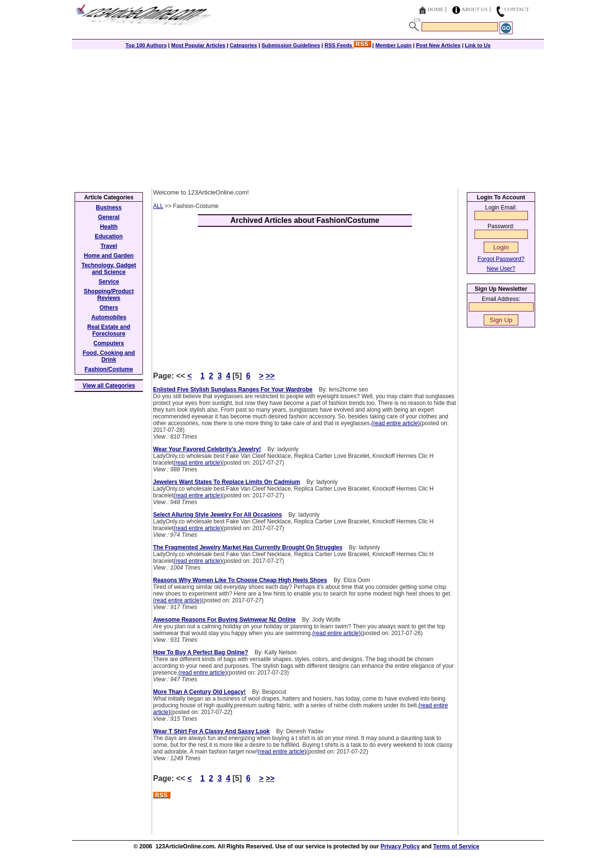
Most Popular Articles (198, 45)
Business (109, 208)
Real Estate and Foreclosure (109, 330)
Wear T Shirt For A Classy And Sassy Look (212, 731)
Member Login (393, 45)
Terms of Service (456, 846)
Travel (109, 246)
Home (436, 9)
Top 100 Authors (146, 45)
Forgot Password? (501, 259)
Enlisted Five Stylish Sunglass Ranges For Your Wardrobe (233, 390)
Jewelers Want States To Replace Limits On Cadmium (226, 482)
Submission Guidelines (291, 45)
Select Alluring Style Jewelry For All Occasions (218, 515)
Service (109, 282)
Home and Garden (109, 256)
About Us (475, 9)
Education (109, 236)
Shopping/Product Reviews (109, 295)
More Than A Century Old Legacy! (199, 692)
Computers (109, 343)
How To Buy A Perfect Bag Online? (201, 652)
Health (109, 227)
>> (270, 376)
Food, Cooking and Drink (109, 356)
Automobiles (109, 317)
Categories (243, 45)
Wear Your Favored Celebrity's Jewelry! (207, 449)
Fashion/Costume (109, 369)
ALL (158, 206)
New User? (501, 269)
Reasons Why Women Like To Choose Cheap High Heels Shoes (240, 580)
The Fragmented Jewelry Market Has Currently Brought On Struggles (248, 547)
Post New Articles (438, 45)
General (109, 217)
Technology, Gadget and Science (109, 269)
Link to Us (478, 45)
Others (109, 308)
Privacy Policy (400, 846)
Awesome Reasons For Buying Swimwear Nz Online (225, 620)
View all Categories (109, 386)
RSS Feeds (348, 45)
